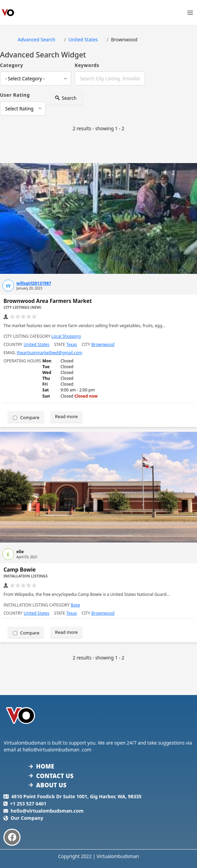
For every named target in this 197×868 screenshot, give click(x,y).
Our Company (27, 818)
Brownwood (103, 344)
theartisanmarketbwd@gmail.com (49, 353)
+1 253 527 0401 (28, 804)
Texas (72, 344)
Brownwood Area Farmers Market (48, 301)
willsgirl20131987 (34, 283)
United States (36, 344)
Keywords (87, 65)
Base (75, 605)
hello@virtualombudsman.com (47, 811)
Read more (67, 416)
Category (12, 65)
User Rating (15, 95)
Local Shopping (66, 336)
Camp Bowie (19, 570)
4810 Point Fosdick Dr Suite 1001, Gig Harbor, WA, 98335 (76, 796)
